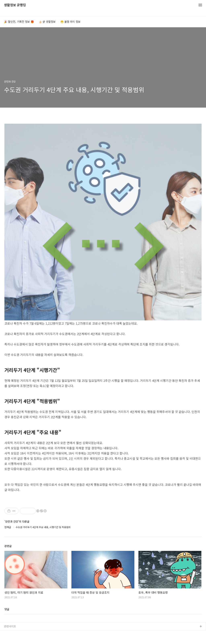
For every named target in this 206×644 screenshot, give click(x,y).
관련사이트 (10, 626)
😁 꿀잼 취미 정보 (70, 22)
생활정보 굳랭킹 (15, 5)
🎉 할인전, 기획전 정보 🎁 (19, 22)
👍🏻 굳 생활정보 (47, 22)
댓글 (7, 609)
